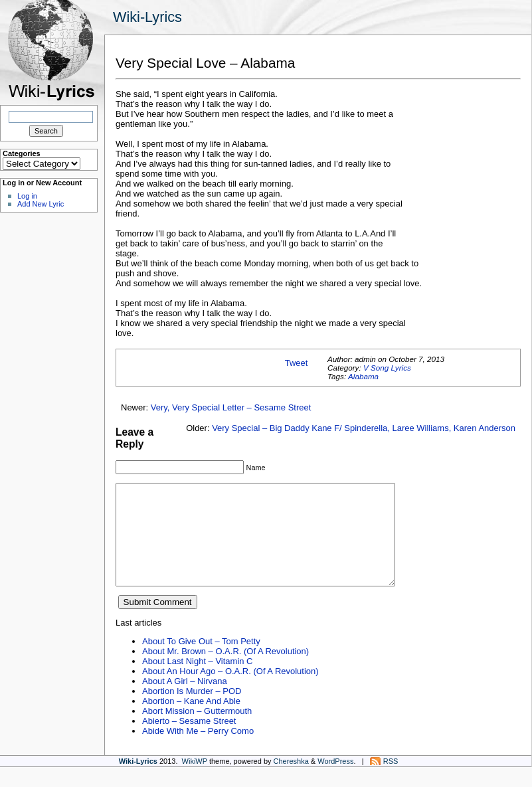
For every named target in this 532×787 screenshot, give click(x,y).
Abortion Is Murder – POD (192, 711)
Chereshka (291, 781)
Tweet (297, 363)
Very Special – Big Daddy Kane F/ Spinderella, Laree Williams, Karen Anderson (364, 428)
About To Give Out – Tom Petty (201, 661)
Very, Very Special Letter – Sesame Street (231, 407)
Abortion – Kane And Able (191, 721)
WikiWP (195, 781)
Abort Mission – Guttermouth (197, 731)
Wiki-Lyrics (147, 17)
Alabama (363, 376)
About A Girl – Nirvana (185, 701)
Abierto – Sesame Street (189, 741)
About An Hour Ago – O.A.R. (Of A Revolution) (230, 691)
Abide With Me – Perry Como (198, 751)
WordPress (335, 781)
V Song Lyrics (387, 368)
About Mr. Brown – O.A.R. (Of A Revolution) (225, 671)
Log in (27, 196)
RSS (391, 781)
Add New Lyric (41, 204)
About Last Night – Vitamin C (197, 681)
